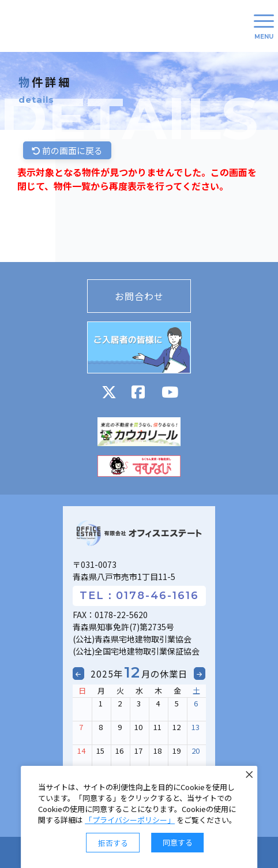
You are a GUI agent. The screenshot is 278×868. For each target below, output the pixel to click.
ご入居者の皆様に (139, 347)
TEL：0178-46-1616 (139, 596)
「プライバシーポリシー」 (130, 820)
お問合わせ (139, 296)
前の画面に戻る (67, 150)
